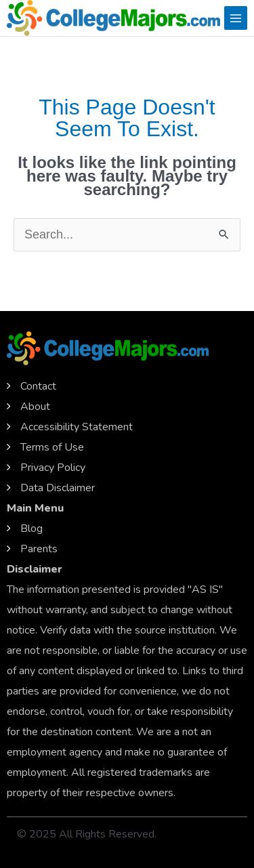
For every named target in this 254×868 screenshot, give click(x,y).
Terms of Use (52, 447)
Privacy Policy (53, 468)
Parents (39, 549)
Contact (38, 386)
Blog (31, 529)
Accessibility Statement (77, 427)
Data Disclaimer (58, 488)
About (35, 407)
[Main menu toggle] (236, 18)
